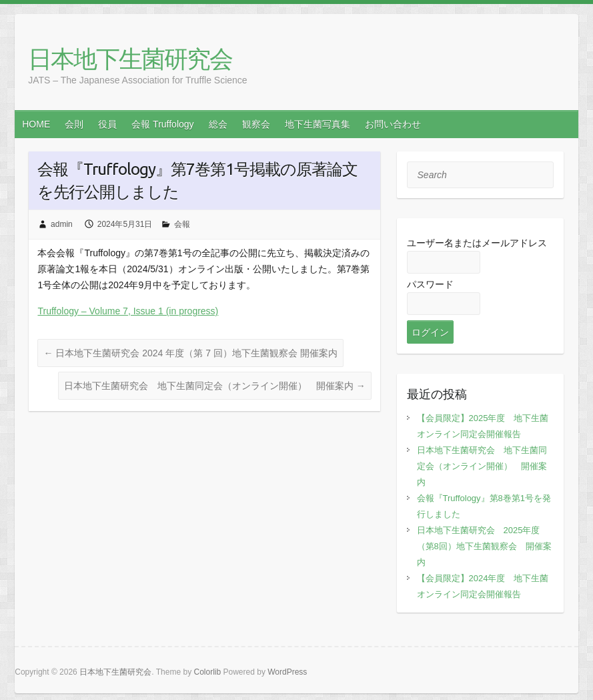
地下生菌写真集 (318, 124)
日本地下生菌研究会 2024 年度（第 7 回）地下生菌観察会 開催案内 (190, 353)
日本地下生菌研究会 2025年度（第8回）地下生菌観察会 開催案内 (484, 546)
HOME (36, 124)
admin (62, 224)
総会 (218, 124)
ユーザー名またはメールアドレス (477, 243)
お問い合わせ (393, 124)
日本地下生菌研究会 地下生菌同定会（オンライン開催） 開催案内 (215, 386)
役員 (107, 124)
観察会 (256, 124)
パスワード (430, 284)
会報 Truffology (162, 124)
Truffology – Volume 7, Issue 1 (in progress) (128, 311)
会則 (74, 124)
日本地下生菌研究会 (130, 59)
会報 (182, 224)
